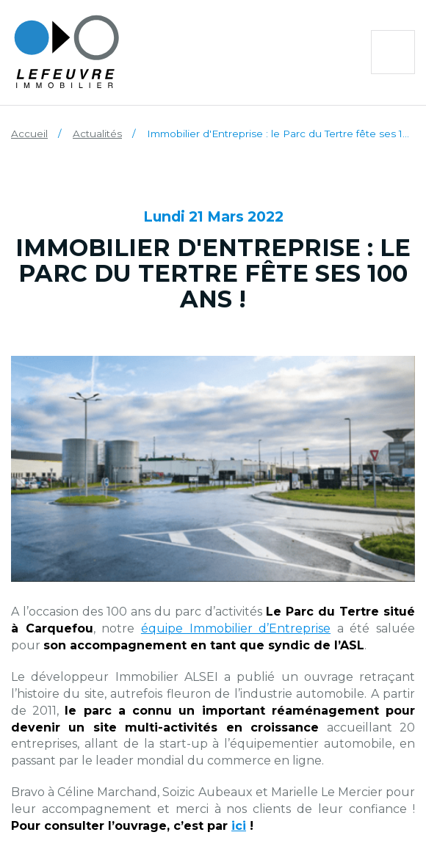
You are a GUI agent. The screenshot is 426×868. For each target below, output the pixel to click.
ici (239, 826)
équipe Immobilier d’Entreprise (236, 628)
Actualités (97, 134)
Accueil (29, 134)
